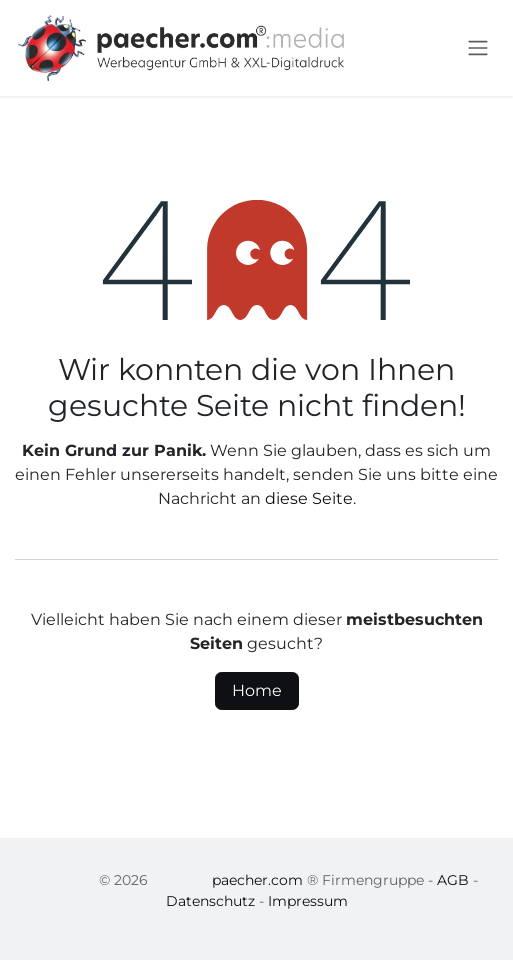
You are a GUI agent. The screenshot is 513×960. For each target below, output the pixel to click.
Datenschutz (210, 901)
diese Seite (309, 498)
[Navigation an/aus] (478, 48)
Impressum (308, 901)
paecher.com (257, 880)
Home (257, 690)
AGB (453, 880)
